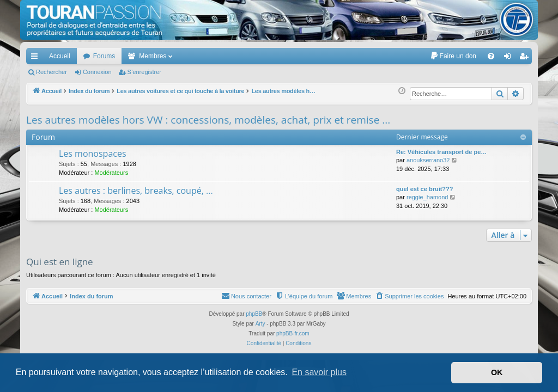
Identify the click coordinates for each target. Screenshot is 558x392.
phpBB (254, 314)
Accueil (60, 56)
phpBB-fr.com (293, 333)
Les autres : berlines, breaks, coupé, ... (136, 191)
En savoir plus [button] (319, 372)
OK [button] (497, 372)
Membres (153, 56)
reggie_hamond (427, 197)
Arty (260, 324)
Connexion (97, 72)
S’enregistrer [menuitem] (526, 58)
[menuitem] (453, 56)
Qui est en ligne (60, 262)
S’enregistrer (144, 72)
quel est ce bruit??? (425, 189)
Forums (104, 56)
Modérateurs (111, 173)
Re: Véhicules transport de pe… (441, 152)
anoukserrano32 (428, 160)
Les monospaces (93, 154)
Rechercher (51, 72)
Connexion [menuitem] (510, 58)
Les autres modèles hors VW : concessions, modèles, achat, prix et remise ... (208, 120)
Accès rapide (37, 58)
